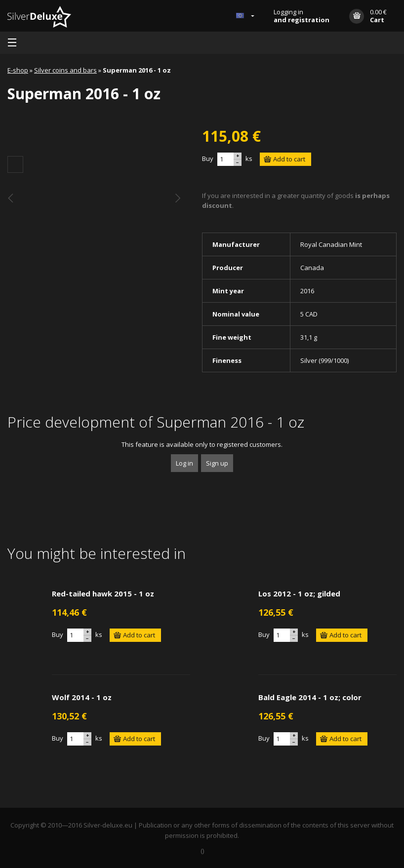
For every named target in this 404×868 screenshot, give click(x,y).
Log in (184, 463)
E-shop (18, 70)
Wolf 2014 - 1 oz (82, 697)
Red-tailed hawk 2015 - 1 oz (103, 593)
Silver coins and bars (65, 70)
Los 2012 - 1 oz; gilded (299, 593)
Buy (208, 158)
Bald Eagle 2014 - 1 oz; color (310, 697)
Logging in (302, 16)
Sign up (217, 463)
